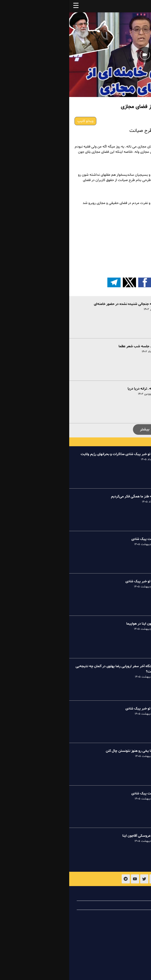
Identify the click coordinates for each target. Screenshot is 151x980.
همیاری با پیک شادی (120, 905)
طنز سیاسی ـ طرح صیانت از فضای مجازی (117, 245)
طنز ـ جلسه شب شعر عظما (68, 346)
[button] (106, 282)
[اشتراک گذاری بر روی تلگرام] (45, 282)
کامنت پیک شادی (75, 539)
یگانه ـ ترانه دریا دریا (73, 389)
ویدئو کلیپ (16, 121)
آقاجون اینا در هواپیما (72, 624)
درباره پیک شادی (123, 896)
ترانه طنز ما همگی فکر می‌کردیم (64, 497)
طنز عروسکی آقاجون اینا (70, 836)
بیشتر (75, 429)
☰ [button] (7, 6)
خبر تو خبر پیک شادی (72, 581)
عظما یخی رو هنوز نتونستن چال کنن (62, 751)
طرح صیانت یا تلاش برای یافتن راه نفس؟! (116, 263)
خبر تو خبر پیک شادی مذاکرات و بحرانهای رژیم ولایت (49, 454)
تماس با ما (127, 914)
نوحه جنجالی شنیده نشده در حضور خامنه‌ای (56, 304)
